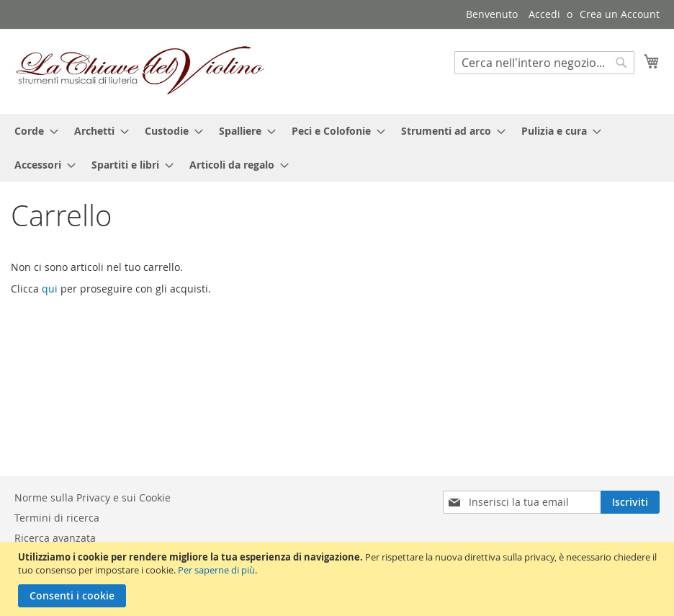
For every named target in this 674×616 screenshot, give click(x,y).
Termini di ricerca (57, 518)
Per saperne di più (216, 570)
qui (50, 289)
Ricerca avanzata (55, 538)
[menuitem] (32, 131)
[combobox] (544, 63)
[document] (339, 579)
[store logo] (140, 71)
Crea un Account (620, 14)
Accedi (544, 14)
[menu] (337, 148)
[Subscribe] (630, 502)
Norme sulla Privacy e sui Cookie (93, 497)
